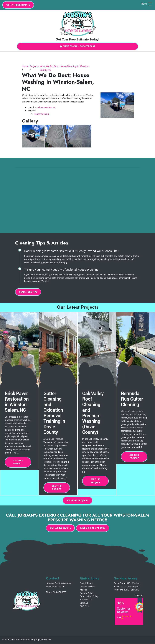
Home (25, 66)
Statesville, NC (132, 587)
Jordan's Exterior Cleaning (22, 640)
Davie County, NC (122, 583)
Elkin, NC (135, 590)
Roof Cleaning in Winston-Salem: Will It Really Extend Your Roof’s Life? (72, 251)
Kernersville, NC (121, 590)
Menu (147, 4)
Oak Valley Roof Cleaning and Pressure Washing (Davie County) (93, 413)
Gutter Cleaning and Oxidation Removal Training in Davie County (54, 413)
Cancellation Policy (89, 596)
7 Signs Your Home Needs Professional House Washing (61, 270)
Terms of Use (86, 600)
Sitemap (84, 603)
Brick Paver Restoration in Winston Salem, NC (17, 402)
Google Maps (86, 583)
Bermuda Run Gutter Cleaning (132, 399)
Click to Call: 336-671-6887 (77, 46)
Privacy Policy (87, 593)
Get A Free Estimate (18, 5)
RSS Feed (84, 606)
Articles (84, 590)
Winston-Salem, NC (47, 107)
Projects (34, 66)
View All (139, 596)
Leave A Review (87, 587)
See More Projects (77, 501)
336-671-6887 (60, 592)
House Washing (41, 114)
